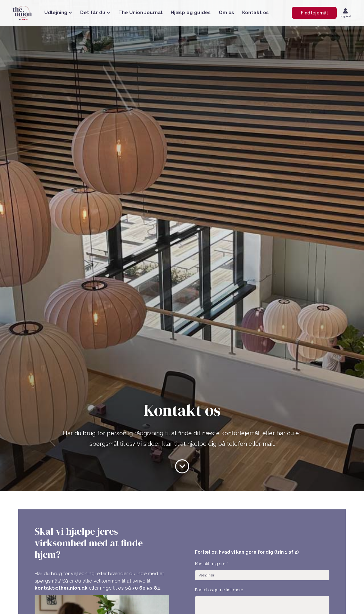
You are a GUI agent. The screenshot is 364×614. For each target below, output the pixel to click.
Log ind (345, 16)
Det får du (95, 13)
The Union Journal (140, 13)
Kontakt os (255, 13)
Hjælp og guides (191, 13)
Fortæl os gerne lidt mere (219, 590)
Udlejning (58, 13)
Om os (226, 13)
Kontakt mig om (211, 564)
